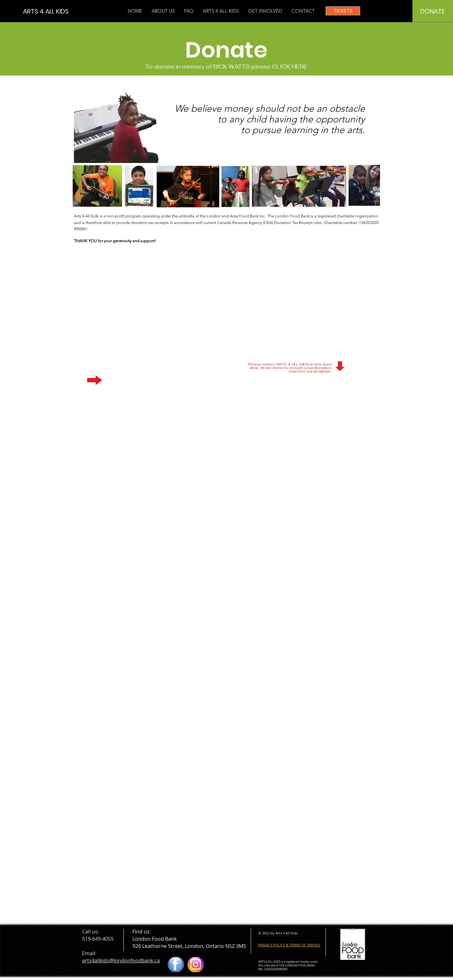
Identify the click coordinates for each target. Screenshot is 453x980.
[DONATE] (433, 11)
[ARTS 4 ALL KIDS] (51, 11)
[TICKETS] (343, 11)
